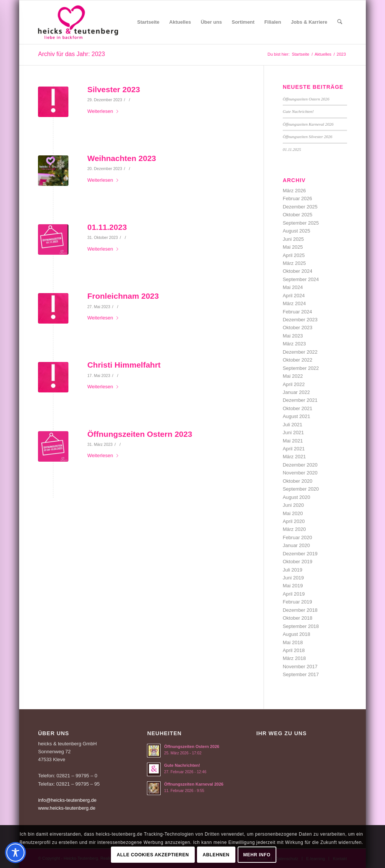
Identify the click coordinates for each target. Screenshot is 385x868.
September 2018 (301, 626)
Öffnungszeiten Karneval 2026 (308, 124)
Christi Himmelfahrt (124, 365)
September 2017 (301, 674)
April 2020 (294, 521)
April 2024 (294, 296)
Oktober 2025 (298, 215)
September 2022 (301, 368)
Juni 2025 (293, 239)
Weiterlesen (103, 111)
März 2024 (294, 303)
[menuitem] (148, 22)
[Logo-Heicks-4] (78, 22)
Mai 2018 (293, 642)
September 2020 (301, 489)
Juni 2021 (293, 432)
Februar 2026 (297, 198)
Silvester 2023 (114, 89)
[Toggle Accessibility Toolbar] (15, 853)
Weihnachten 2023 (122, 158)
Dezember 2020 (300, 465)
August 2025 (296, 231)
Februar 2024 (297, 312)
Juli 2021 (293, 425)
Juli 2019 (293, 570)
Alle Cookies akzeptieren (153, 855)
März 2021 (294, 457)
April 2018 (294, 650)
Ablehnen (216, 855)
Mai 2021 (293, 441)
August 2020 (296, 497)
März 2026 (294, 191)
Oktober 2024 (298, 271)
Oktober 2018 (298, 618)
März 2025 (294, 263)
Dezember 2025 (300, 207)
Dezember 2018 (300, 610)
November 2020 (300, 473)
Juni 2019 (293, 578)
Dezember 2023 (300, 320)
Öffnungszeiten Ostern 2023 (140, 434)
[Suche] (340, 22)
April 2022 (294, 384)
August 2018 (296, 634)
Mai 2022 (293, 376)
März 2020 (294, 529)
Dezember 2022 (300, 352)
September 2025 (301, 223)
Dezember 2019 (300, 554)
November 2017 (300, 667)
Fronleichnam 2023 (123, 296)
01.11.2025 (292, 149)
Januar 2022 (296, 392)
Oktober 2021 (298, 408)
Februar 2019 (297, 602)
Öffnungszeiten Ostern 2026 (306, 99)
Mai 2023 (293, 336)
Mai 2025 (293, 247)
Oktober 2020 (298, 481)
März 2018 (294, 658)
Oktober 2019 (298, 562)
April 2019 (294, 594)
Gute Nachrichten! (298, 111)
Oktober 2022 (298, 360)
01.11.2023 (107, 227)
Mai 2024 (293, 287)
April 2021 (294, 449)
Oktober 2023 (298, 328)
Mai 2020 (293, 513)
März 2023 (294, 344)
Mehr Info (257, 855)
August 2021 (296, 416)
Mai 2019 (293, 586)
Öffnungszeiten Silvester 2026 (308, 137)
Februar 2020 (297, 537)
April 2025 (294, 255)
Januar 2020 (296, 545)
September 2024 (301, 279)
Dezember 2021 (300, 400)
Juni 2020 (293, 505)
